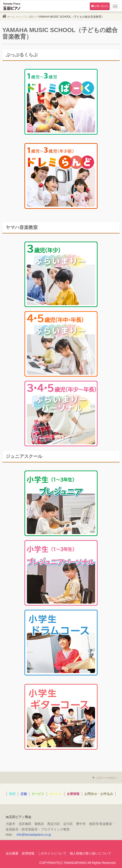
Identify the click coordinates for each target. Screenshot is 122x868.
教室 (12, 794)
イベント (56, 794)
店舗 (24, 794)
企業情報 (73, 794)
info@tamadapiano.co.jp (34, 835)
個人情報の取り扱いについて (90, 853)
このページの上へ (105, 778)
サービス (38, 794)
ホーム (11, 17)
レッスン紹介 (27, 17)
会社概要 (12, 853)
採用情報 (28, 853)
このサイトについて (52, 853)
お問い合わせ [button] (100, 6)
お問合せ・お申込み (99, 794)
